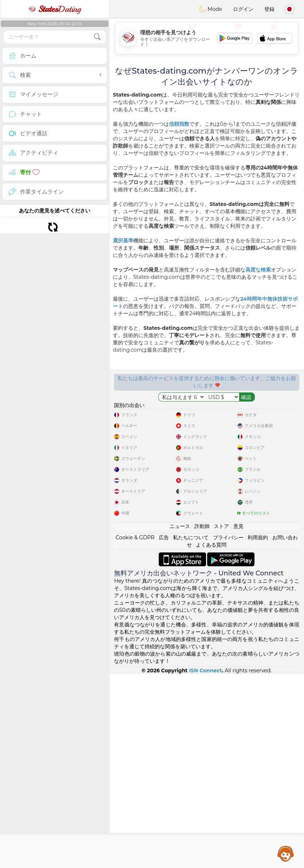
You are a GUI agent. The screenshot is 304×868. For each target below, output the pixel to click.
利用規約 (258, 731)
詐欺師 (202, 720)
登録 (269, 9)
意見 (238, 720)
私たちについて (191, 731)
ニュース (180, 720)
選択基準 (123, 241)
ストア (221, 720)
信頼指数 (179, 124)
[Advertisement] (207, 38)
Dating (55, 9)
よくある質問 (211, 739)
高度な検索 (258, 270)
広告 (164, 731)
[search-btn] (97, 37)
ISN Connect (206, 864)
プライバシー (228, 731)
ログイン (243, 9)
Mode (210, 9)
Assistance (286, 853)
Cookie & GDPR (135, 731)
